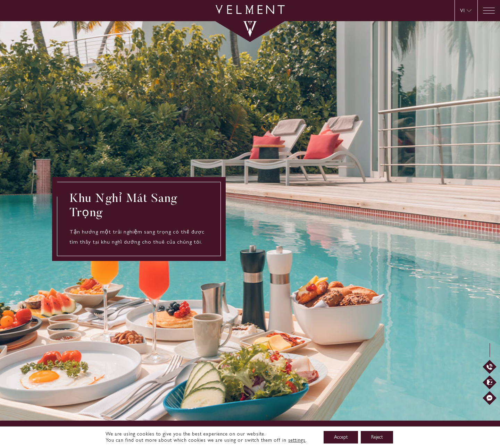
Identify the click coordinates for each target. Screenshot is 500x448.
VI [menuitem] (462, 11)
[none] (466, 11)
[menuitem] (466, 11)
